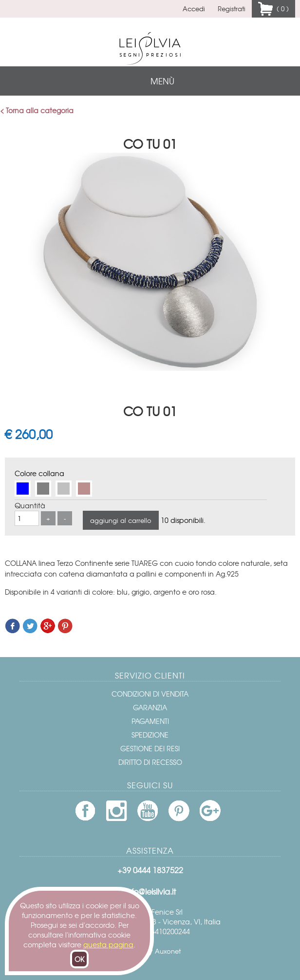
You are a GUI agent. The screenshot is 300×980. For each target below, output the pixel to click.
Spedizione (150, 735)
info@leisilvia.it (150, 891)
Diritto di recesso (150, 762)
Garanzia (150, 707)
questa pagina (108, 944)
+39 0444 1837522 (150, 870)
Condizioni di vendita (150, 694)
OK (79, 959)
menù (162, 81)
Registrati (232, 9)
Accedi (194, 9)
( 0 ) (281, 9)
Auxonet (168, 951)
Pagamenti (150, 721)
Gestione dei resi (150, 748)
